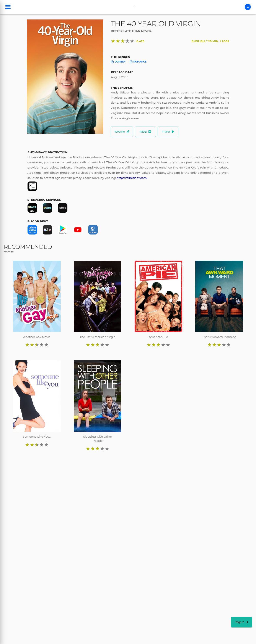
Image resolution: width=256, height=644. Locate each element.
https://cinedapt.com (132, 178)
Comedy (118, 62)
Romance (138, 62)
